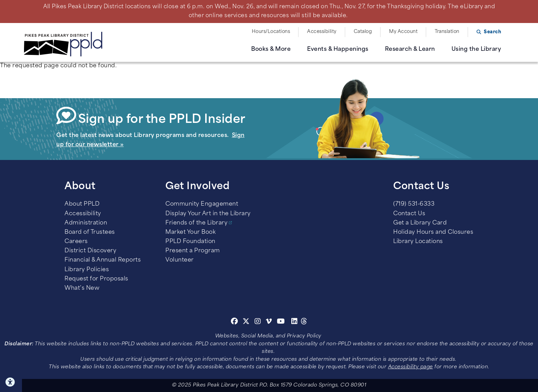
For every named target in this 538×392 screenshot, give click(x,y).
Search (492, 32)
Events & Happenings (338, 49)
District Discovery (90, 251)
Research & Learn (410, 49)
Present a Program (193, 251)
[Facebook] (235, 322)
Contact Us (409, 214)
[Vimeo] (269, 322)
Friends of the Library (196, 223)
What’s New (82, 288)
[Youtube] (281, 322)
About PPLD (82, 204)
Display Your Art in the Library (208, 214)
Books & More (271, 49)
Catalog (363, 32)
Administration (86, 223)
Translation (447, 32)
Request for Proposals (96, 279)
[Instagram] (259, 322)
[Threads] (304, 322)
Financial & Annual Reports (103, 260)
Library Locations (418, 242)
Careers (76, 242)
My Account (403, 32)
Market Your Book (190, 232)
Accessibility (322, 32)
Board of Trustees (90, 232)
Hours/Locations (271, 32)
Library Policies (87, 270)
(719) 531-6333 (414, 204)
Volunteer (180, 260)
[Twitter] (246, 322)
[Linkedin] (295, 322)
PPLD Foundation (190, 242)
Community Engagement (202, 204)
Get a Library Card (420, 223)
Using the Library (476, 49)
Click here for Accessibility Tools (11, 382)
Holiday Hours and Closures (433, 232)
